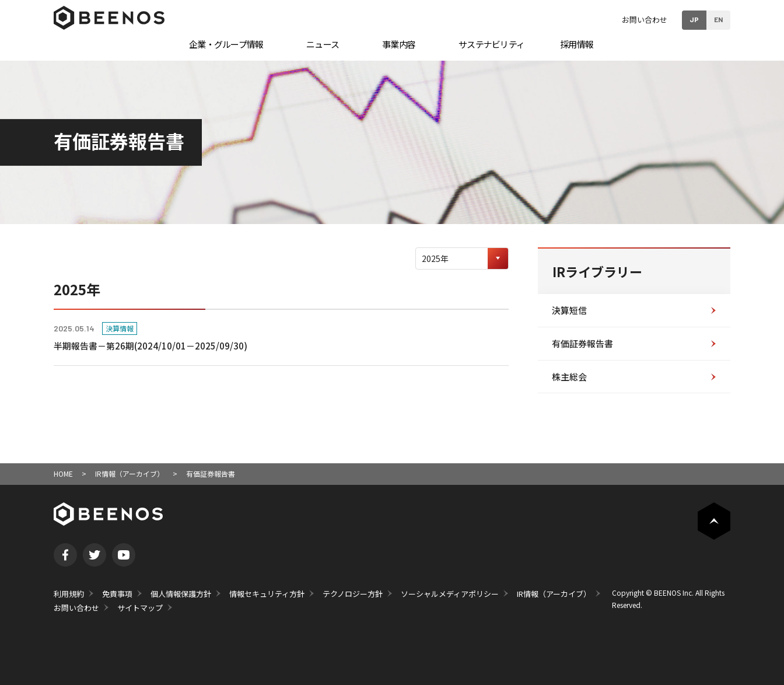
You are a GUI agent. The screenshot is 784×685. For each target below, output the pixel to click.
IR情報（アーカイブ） (129, 473)
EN (718, 19)
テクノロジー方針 (353, 594)
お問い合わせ (645, 20)
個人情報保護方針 (181, 594)
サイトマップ (140, 608)
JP (694, 19)
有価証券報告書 (582, 343)
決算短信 (569, 310)
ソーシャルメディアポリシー (450, 594)
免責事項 (117, 594)
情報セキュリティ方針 (267, 594)
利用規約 (69, 594)
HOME (63, 473)
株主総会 (569, 377)
